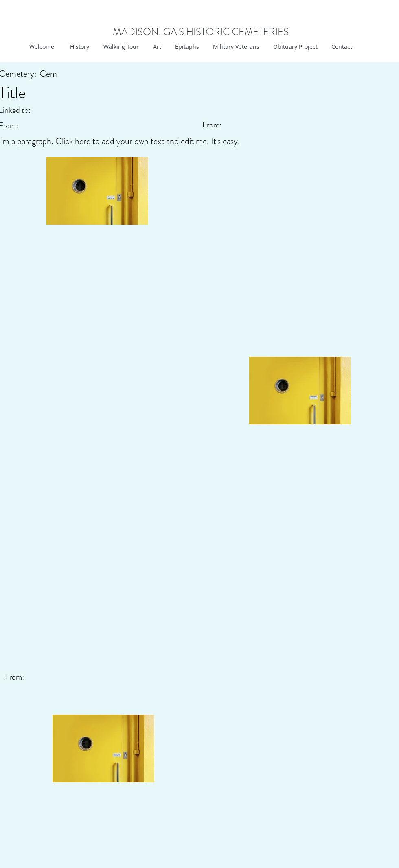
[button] (156, 47)
